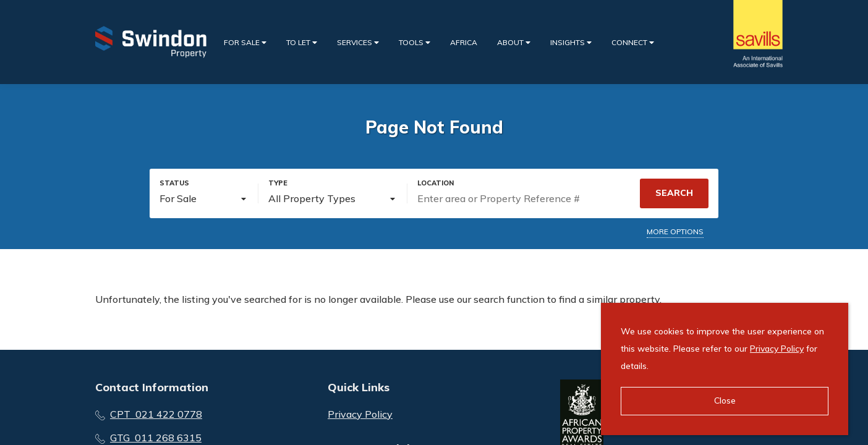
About (514, 42)
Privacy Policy (360, 414)
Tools (415, 42)
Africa (464, 42)
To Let (302, 42)
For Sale (245, 42)
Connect (633, 42)
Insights (571, 42)
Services (358, 42)
